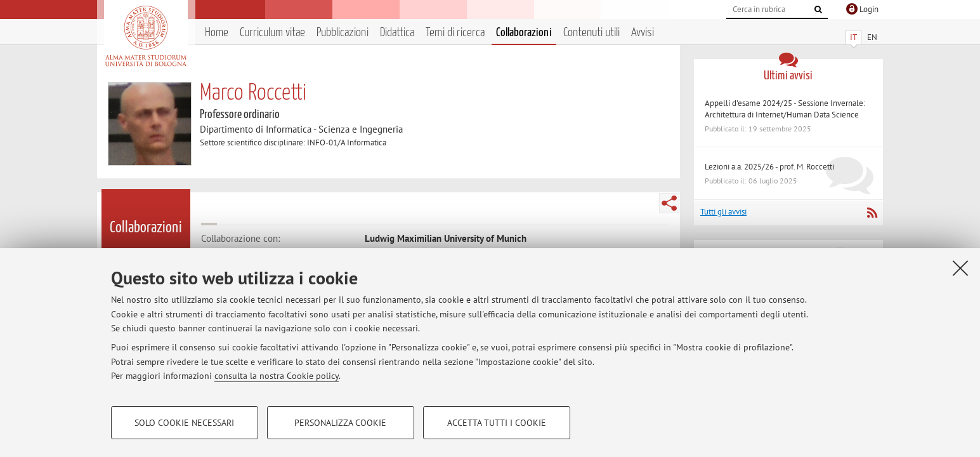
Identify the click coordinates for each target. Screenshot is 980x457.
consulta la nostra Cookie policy (277, 376)
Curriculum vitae (272, 33)
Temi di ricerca (455, 33)
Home (217, 33)
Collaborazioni (524, 33)
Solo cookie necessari (184, 423)
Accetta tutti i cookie (497, 423)
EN (872, 37)
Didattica (397, 33)
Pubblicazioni (343, 33)
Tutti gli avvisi (723, 212)
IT (853, 37)
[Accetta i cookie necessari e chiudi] (960, 268)
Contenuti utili (591, 33)
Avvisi (643, 33)
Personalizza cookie (340, 423)
